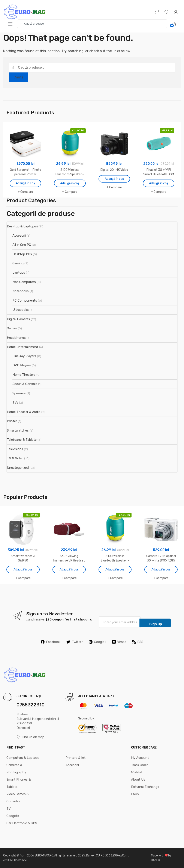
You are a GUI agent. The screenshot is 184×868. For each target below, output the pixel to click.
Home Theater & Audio (24, 412)
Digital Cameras (18, 319)
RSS (138, 642)
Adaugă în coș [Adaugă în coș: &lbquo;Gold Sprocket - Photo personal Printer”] (25, 183)
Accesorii (19, 236)
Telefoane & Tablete (22, 440)
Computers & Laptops (23, 758)
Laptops (19, 273)
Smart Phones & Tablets (19, 783)
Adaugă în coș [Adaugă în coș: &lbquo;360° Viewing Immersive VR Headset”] (69, 570)
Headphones (16, 338)
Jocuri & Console (25, 384)
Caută (19, 77)
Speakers (19, 393)
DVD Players (22, 365)
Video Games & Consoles (18, 798)
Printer (12, 421)
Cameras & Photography (16, 769)
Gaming (18, 263)
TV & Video (15, 458)
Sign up (156, 624)
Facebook (51, 642)
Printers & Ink (76, 758)
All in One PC (22, 245)
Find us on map (30, 737)
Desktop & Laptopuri (22, 226)
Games (12, 328)
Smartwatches (18, 430)
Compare (27, 192)
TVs (15, 402)
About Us (138, 780)
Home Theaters (24, 375)
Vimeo (119, 642)
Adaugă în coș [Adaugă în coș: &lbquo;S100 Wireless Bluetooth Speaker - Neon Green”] (70, 183)
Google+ (97, 642)
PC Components (25, 301)
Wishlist (137, 772)
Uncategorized (18, 468)
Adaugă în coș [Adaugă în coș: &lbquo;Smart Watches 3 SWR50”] (23, 570)
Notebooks (21, 291)
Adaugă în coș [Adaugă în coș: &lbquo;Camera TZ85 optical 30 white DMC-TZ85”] (161, 570)
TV (9, 809)
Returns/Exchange (145, 787)
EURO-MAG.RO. (44, 855)
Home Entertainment (23, 347)
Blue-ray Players (24, 356)
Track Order (139, 765)
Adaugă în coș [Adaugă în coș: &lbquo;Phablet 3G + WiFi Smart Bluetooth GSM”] (159, 183)
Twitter (75, 642)
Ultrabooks (21, 310)
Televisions (15, 449)
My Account (140, 758)
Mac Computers (24, 282)
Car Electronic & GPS (22, 823)
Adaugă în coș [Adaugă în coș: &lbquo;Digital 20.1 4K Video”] (114, 179)
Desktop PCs (22, 254)
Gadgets (13, 816)
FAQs (135, 794)
